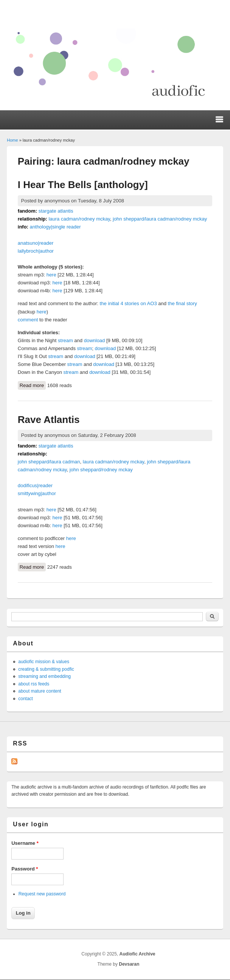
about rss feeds (34, 684)
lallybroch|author (36, 251)
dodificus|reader (35, 485)
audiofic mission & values (44, 662)
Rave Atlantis (49, 420)
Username (25, 843)
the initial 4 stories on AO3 (128, 303)
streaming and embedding (44, 676)
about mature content (40, 691)
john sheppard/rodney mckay (101, 470)
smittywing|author (37, 493)
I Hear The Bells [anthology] (83, 185)
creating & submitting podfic (46, 669)
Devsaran (129, 964)
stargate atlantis (56, 211)
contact (26, 699)
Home (12, 140)
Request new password (42, 894)
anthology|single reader (55, 227)
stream (65, 340)
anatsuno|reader (36, 243)
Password (25, 869)
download (95, 340)
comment (28, 320)
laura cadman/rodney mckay (79, 219)
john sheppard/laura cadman (49, 462)
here (51, 275)
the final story (183, 303)
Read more (33, 385)
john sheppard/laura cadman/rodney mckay (160, 219)
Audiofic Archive (138, 954)
